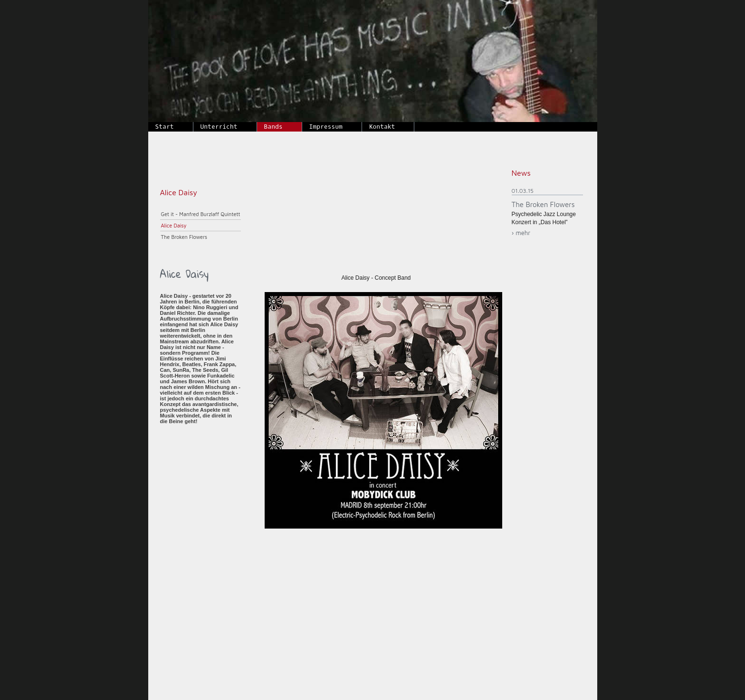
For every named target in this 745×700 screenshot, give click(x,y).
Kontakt (382, 127)
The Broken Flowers (184, 237)
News (521, 173)
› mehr (521, 233)
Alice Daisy (174, 225)
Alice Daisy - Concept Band (376, 278)
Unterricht (219, 127)
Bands (273, 127)
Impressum (326, 127)
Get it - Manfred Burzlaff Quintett (201, 214)
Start (165, 127)
